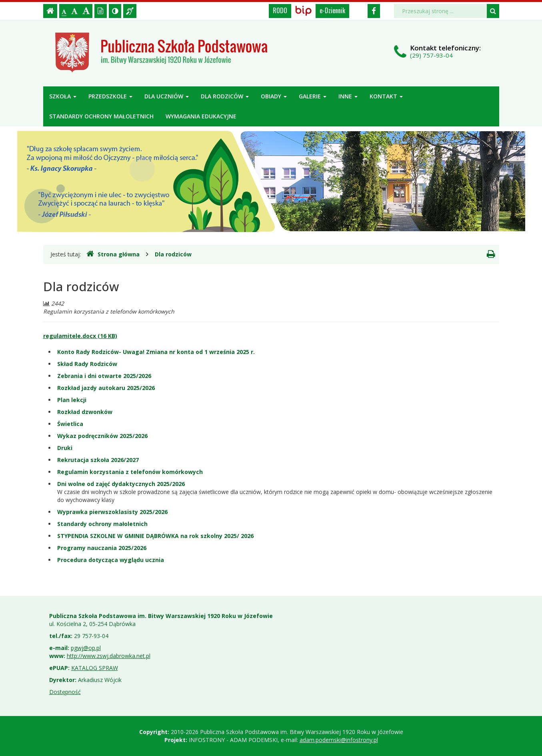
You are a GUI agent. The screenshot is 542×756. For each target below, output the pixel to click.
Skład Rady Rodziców (87, 364)
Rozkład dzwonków (85, 412)
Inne (348, 96)
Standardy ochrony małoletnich (101, 116)
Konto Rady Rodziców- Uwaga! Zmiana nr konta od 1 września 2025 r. (156, 352)
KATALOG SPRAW (95, 668)
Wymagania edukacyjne (201, 116)
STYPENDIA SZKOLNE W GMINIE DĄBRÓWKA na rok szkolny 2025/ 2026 (155, 536)
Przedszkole (110, 96)
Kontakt (386, 96)
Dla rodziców (225, 96)
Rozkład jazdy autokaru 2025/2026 (106, 388)
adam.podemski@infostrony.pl (339, 740)
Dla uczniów (167, 96)
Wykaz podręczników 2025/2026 (102, 436)
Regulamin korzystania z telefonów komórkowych (130, 472)
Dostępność (65, 692)
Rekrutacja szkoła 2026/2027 (98, 460)
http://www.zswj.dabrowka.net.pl (109, 656)
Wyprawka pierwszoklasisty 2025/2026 (112, 512)
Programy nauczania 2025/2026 (102, 548)
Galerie (313, 96)
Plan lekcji (72, 400)
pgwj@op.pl (86, 648)
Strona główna (113, 254)
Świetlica (70, 424)
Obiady (274, 96)
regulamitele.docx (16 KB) (80, 336)
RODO (280, 10)
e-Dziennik (332, 10)
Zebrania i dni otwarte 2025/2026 (104, 376)
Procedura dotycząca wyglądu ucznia (111, 560)
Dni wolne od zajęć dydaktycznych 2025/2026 (121, 484)
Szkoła (63, 96)
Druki (65, 448)
